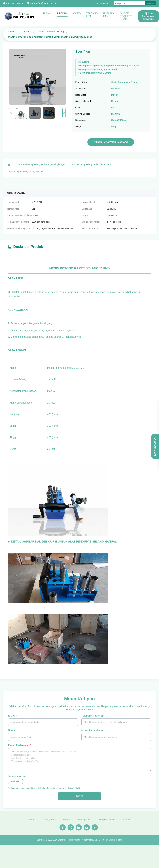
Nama (11, 730)
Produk (62, 13)
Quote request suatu (126, 16)
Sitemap (127, 821)
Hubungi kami (109, 15)
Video (77, 13)
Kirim (79, 796)
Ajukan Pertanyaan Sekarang (111, 142)
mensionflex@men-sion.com (43, 3)
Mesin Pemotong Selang (51, 32)
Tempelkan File (17, 776)
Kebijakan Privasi (107, 821)
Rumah (47, 13)
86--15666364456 (15, 3)
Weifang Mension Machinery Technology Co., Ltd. (80, 841)
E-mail (12, 716)
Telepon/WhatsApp (93, 716)
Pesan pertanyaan (19, 745)
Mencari (150, 3)
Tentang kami (49, 821)
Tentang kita (92, 15)
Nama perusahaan (92, 730)
